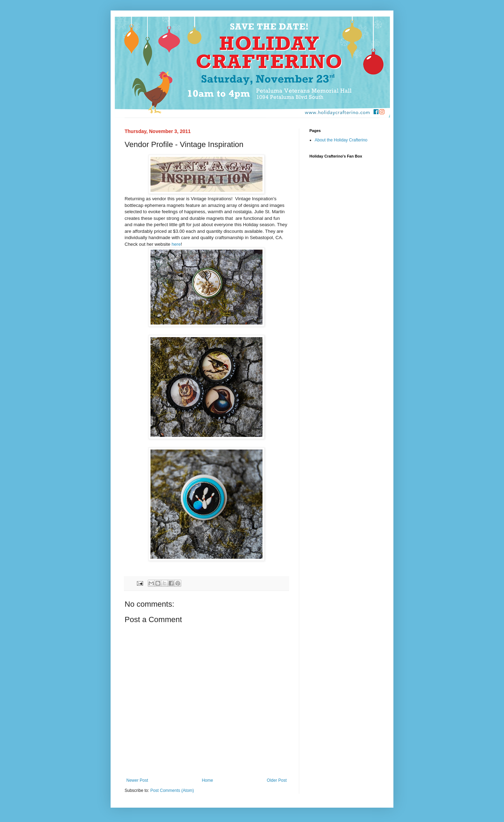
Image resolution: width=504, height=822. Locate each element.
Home (208, 780)
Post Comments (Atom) (172, 790)
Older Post (277, 780)
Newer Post (137, 780)
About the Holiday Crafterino (341, 140)
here (176, 244)
